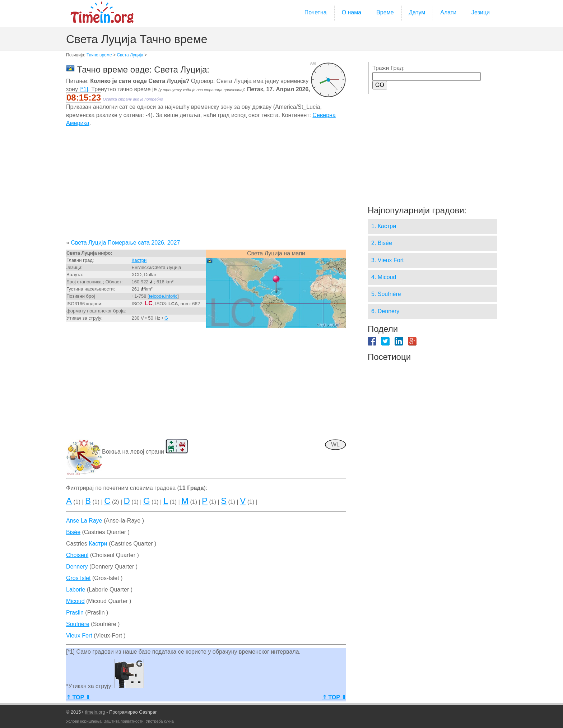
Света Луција (130, 55)
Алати (448, 12)
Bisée (73, 532)
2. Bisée (382, 243)
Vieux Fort (79, 636)
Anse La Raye (84, 521)
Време (385, 12)
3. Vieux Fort (387, 260)
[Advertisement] (206, 186)
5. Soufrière (386, 294)
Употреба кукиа (160, 721)
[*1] (84, 89)
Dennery (77, 567)
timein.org (95, 712)
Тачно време (99, 55)
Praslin (75, 613)
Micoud (75, 601)
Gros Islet (78, 578)
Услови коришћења (84, 721)
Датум (417, 12)
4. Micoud (384, 277)
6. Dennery (385, 311)
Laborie (76, 590)
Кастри (139, 260)
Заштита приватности (124, 721)
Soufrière (78, 624)
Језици (481, 12)
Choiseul (77, 555)
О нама (352, 12)
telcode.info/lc (163, 296)
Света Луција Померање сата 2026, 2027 (125, 243)
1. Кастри (384, 226)
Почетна (316, 12)
